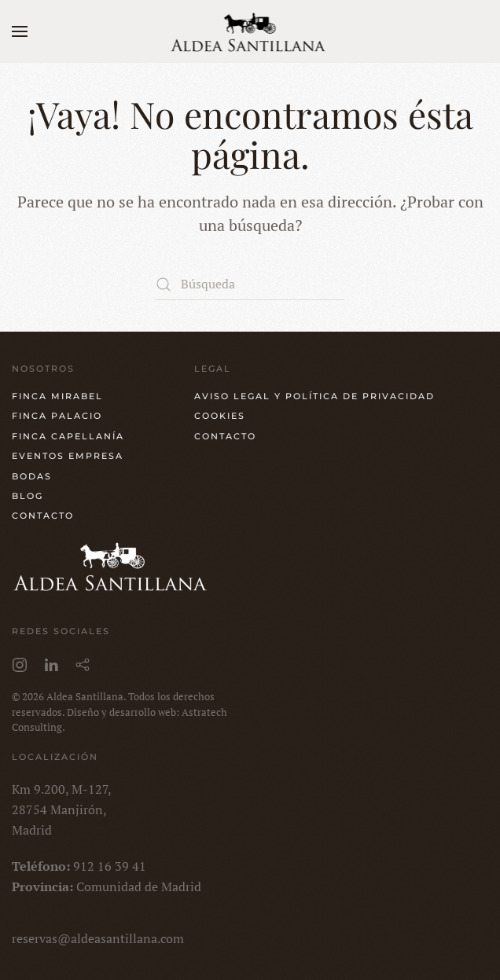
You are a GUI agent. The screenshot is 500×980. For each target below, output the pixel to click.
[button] (20, 31)
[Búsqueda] (250, 284)
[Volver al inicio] (250, 31)
